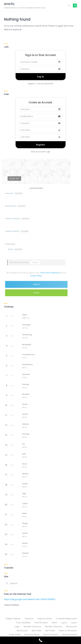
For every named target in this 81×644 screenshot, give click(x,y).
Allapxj (25, 523)
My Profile (36, 631)
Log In (36, 293)
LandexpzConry (28, 354)
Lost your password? (45, 84)
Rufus (24, 513)
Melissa (25, 474)
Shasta (25, 404)
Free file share (41, 623)
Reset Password (51, 635)
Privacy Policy (36, 276)
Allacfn (25, 533)
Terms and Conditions (50, 273)
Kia (23, 444)
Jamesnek (26, 374)
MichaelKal (27, 345)
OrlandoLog (27, 335)
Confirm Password (17, 231)
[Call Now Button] (40, 640)
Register (31, 84)
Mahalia (25, 424)
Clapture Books (45, 619)
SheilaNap (26, 325)
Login (17, 627)
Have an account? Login (40, 152)
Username (14, 193)
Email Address (16, 206)
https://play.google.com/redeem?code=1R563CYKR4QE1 (30, 599)
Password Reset (32, 635)
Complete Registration (66, 619)
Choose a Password (17, 219)
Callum (25, 503)
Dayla (24, 315)
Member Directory (32, 627)
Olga (24, 493)
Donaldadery (27, 364)
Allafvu (25, 543)
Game (54, 623)
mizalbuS (26, 394)
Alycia (25, 464)
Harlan (25, 484)
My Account (72, 627)
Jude (24, 454)
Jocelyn (25, 414)
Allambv (25, 553)
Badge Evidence (13, 619)
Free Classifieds (23, 623)
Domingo (26, 434)
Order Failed (15, 635)
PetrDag (26, 384)
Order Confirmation (68, 631)
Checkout (29, 619)
